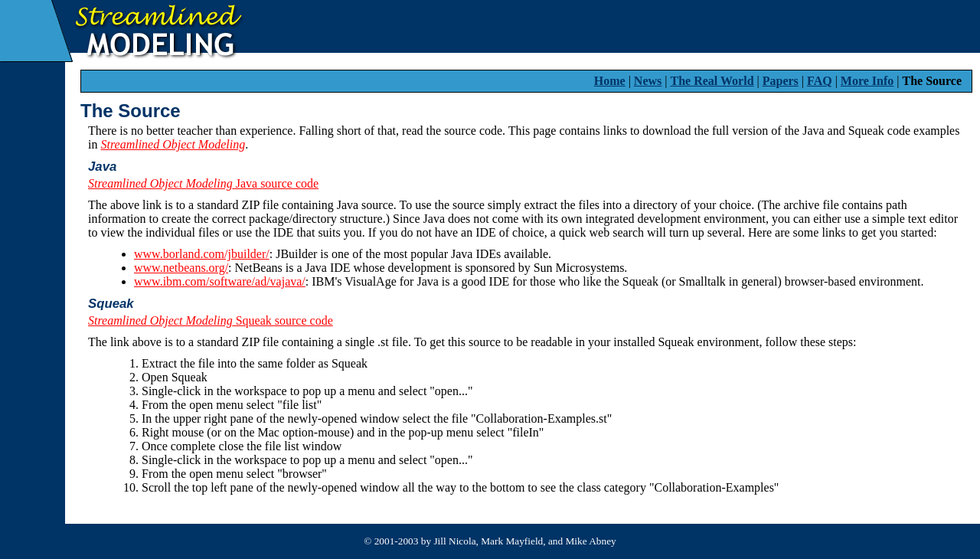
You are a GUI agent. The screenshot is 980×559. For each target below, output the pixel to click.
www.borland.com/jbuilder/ (202, 254)
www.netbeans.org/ (181, 268)
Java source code (203, 183)
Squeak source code (211, 320)
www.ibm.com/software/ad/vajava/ (220, 281)
